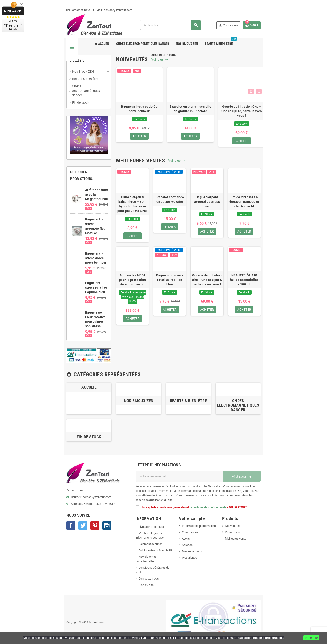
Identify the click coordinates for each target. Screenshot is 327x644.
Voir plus (141, 68)
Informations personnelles (203, 509)
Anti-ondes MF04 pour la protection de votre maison (121, 303)
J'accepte (311, 638)
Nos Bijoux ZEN (129, 388)
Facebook (34, 523)
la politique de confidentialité (196, 491)
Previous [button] (287, 68)
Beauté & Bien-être (197, 388)
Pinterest (58, 523)
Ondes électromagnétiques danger (266, 390)
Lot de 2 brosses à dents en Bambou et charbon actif (274, 219)
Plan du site (134, 559)
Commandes (194, 516)
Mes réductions (196, 535)
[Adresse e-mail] (184, 464)
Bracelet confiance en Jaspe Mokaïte (172, 219)
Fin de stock (61, 425)
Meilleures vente (256, 522)
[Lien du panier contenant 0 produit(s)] (289, 29)
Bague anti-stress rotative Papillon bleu (172, 303)
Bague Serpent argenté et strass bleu (223, 219)
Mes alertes (194, 541)
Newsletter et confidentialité (144, 540)
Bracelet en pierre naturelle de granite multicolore (172, 117)
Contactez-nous (42, 10)
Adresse (191, 528)
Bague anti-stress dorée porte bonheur (121, 117)
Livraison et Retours (139, 510)
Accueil (61, 368)
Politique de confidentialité (143, 534)
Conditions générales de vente (146, 546)
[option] (121, 116)
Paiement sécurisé (138, 527)
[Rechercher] (181, 29)
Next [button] (294, 68)
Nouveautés (253, 509)
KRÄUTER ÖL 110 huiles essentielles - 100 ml (274, 303)
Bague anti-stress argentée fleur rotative (69, 227)
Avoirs (190, 522)
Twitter (46, 523)
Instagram (70, 523)
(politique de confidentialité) (264, 638)
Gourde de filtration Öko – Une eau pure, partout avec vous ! (223, 119)
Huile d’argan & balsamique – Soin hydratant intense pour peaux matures (121, 221)
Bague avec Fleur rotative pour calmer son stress (71, 297)
